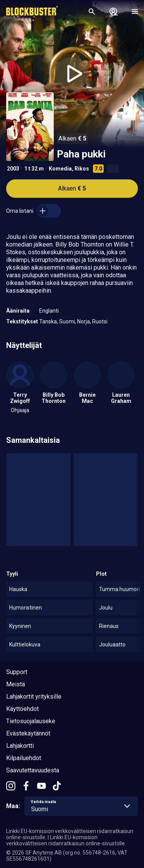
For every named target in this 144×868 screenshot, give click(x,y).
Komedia (60, 169)
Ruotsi (100, 321)
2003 (13, 169)
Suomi (67, 321)
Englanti (49, 311)
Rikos (82, 169)
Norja (84, 321)
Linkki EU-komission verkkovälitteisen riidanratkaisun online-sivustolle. (66, 840)
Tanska (48, 321)
